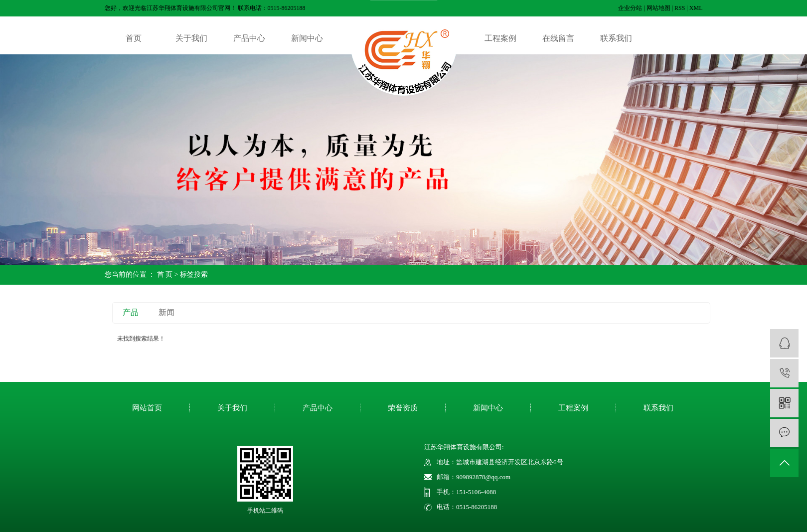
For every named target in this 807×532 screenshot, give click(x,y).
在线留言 (558, 38)
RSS (680, 8)
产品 (131, 312)
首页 (134, 38)
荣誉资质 (403, 408)
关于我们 (191, 38)
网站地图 (658, 8)
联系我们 (616, 38)
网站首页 (147, 408)
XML (696, 8)
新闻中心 (307, 38)
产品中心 (249, 38)
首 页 (165, 274)
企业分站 (630, 8)
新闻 (166, 312)
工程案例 (500, 38)
